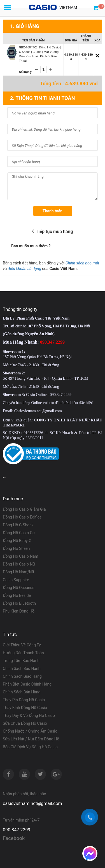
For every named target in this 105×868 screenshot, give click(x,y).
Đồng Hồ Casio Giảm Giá (24, 509)
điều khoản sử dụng (25, 269)
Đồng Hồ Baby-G (17, 541)
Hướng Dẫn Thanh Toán (23, 653)
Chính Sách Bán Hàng (22, 692)
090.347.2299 (17, 830)
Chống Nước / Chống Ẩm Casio (30, 731)
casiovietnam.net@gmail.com (32, 804)
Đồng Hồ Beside (17, 595)
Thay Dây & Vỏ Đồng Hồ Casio (29, 715)
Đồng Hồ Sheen (16, 548)
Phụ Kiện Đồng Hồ (19, 611)
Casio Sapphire (16, 580)
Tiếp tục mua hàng (52, 231)
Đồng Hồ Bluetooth (19, 603)
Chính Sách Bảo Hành (22, 668)
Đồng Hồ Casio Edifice (22, 517)
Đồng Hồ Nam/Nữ (18, 572)
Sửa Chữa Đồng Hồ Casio (25, 723)
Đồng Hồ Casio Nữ (19, 564)
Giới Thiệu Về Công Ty (22, 645)
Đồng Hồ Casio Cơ (19, 533)
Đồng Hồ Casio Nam (21, 556)
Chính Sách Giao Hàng (22, 676)
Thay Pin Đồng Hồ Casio (24, 700)
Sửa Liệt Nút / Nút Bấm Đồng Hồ (31, 739)
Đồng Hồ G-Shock (18, 525)
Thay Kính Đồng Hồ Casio (25, 708)
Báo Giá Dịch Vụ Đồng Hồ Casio (30, 747)
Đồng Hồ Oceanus (19, 588)
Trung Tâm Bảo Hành (21, 661)
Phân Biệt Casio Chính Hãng (27, 684)
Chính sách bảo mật (82, 263)
